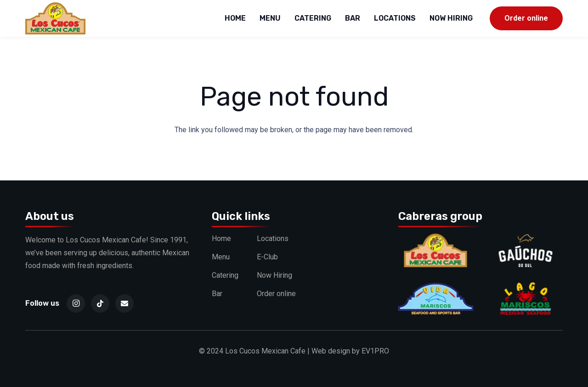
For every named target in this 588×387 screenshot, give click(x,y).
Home (221, 238)
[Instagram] (76, 303)
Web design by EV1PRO (350, 351)
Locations (273, 238)
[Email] (124, 303)
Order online (276, 294)
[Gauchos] (525, 240)
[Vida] (436, 288)
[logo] (55, 18)
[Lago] (525, 288)
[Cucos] (436, 240)
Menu (221, 257)
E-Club (267, 257)
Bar (217, 294)
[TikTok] (100, 303)
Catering (225, 275)
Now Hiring (274, 275)
